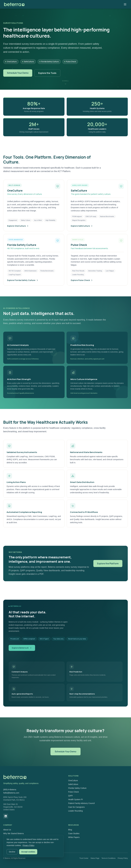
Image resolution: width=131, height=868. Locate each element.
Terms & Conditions (108, 858)
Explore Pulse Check (82, 285)
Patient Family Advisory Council (81, 803)
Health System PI (76, 799)
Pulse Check (74, 792)
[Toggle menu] (125, 4)
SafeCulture (73, 784)
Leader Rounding (75, 811)
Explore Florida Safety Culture (23, 285)
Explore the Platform (108, 566)
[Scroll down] (65, 82)
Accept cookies (28, 852)
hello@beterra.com (11, 793)
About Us (7, 830)
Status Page (95, 858)
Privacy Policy (123, 858)
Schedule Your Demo (18, 73)
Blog (70, 830)
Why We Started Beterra (13, 833)
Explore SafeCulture (82, 231)
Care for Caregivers (76, 807)
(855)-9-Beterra (10, 790)
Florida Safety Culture (77, 788)
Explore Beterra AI (22, 648)
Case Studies (74, 833)
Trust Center (84, 858)
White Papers (74, 837)
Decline (12, 852)
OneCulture (73, 780)
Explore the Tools (47, 73)
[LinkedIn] (6, 816)
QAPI (70, 796)
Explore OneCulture (18, 231)
